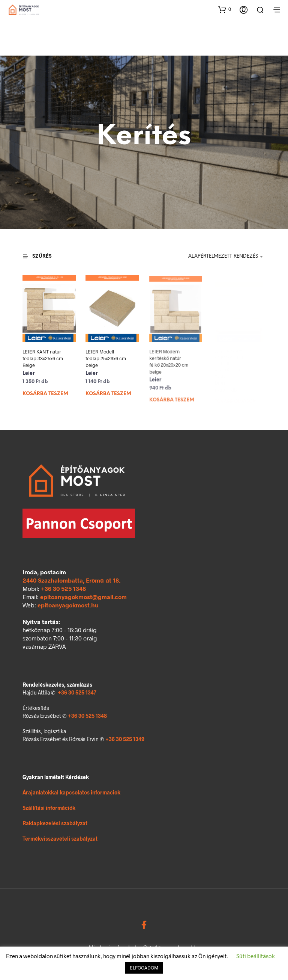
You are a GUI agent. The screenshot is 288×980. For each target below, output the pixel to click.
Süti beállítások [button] (256, 956)
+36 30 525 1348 (63, 588)
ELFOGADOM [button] (144, 968)
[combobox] (222, 257)
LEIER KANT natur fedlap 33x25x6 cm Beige (43, 358)
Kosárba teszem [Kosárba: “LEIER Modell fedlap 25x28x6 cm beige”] (109, 391)
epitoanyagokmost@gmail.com (83, 597)
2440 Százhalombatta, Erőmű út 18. (71, 580)
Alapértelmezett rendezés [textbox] (223, 256)
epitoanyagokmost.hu (68, 605)
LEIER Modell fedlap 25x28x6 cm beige (106, 357)
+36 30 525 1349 (125, 739)
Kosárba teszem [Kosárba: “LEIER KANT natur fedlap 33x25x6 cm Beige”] (45, 394)
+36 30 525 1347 (77, 692)
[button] (225, 9)
